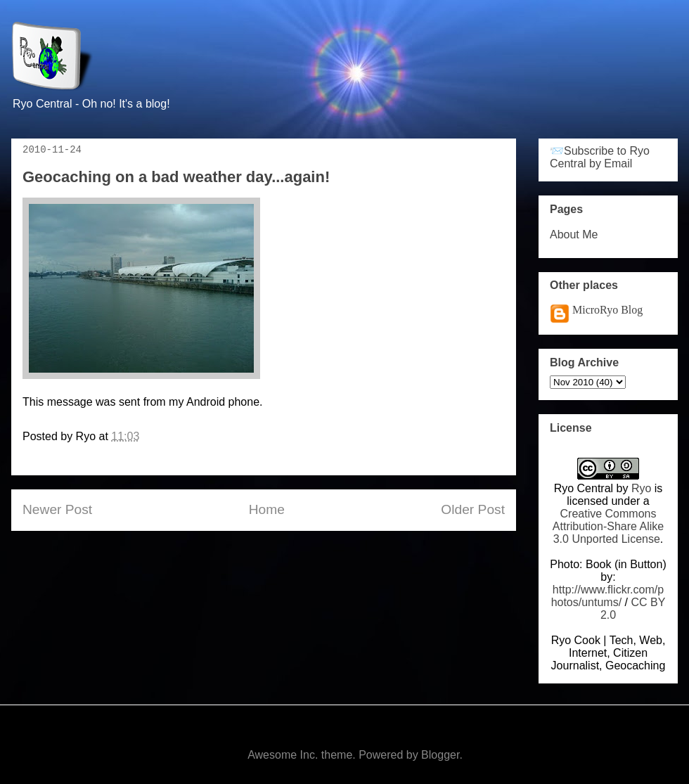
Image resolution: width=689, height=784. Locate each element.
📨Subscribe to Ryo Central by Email (600, 157)
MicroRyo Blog (607, 310)
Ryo (641, 488)
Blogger (440, 755)
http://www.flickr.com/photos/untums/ (608, 596)
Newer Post (57, 509)
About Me (574, 234)
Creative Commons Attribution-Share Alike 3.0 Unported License (608, 526)
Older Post (473, 509)
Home (267, 509)
